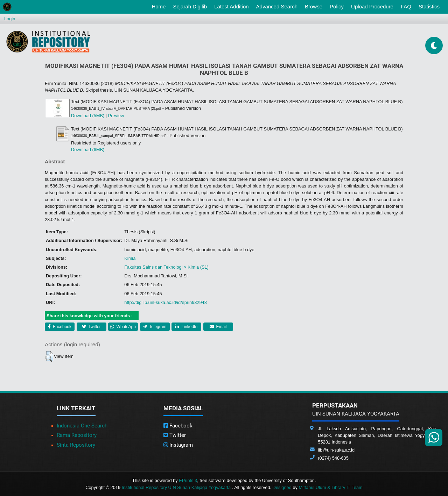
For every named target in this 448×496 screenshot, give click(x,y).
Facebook (60, 327)
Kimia (130, 258)
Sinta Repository (76, 445)
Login (10, 19)
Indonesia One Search (82, 426)
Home (160, 6)
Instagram (178, 445)
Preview (116, 116)
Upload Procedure (372, 6)
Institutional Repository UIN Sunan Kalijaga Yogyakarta (177, 487)
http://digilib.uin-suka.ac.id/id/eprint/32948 (165, 302)
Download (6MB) (88, 150)
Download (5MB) (88, 116)
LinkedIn (186, 327)
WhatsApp (123, 327)
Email (218, 327)
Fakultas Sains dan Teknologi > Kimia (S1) (166, 267)
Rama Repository (77, 435)
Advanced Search (277, 6)
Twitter (91, 327)
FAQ (406, 6)
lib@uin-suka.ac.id (336, 450)
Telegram (155, 327)
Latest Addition (231, 6)
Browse (314, 6)
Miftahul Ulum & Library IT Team (330, 487)
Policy (337, 6)
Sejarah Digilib (190, 6)
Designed (282, 487)
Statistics (429, 6)
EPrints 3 (188, 480)
